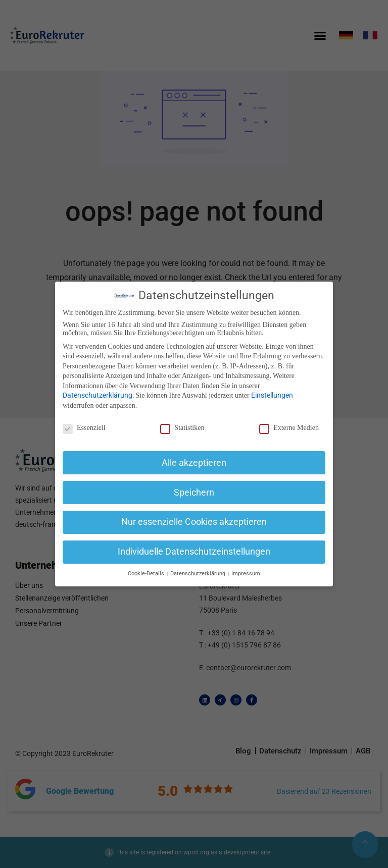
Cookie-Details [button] (147, 574)
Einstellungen (272, 395)
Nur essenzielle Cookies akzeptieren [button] (194, 522)
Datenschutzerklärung (98, 395)
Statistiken (182, 428)
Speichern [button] (194, 493)
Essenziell (84, 428)
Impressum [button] (246, 574)
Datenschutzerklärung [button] (199, 574)
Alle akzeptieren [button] (194, 463)
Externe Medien (289, 428)
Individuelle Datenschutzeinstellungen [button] (194, 552)
